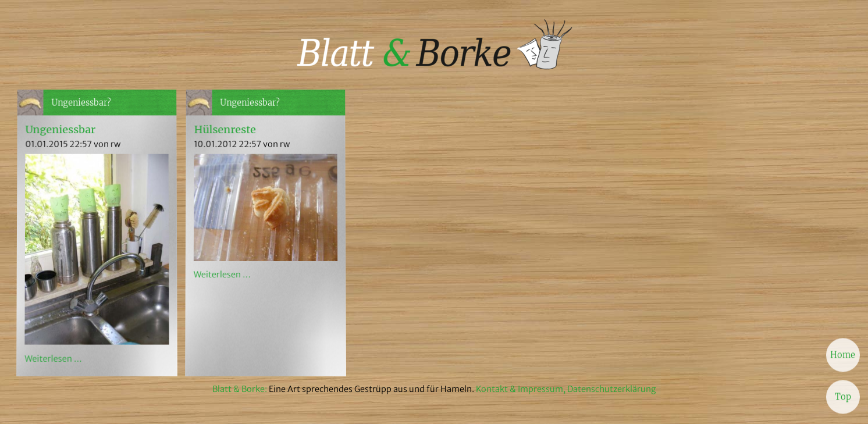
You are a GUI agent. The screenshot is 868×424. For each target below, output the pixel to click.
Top (843, 396)
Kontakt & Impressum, (521, 389)
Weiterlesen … (53, 358)
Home (843, 354)
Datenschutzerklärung (612, 389)
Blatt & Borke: (241, 389)
